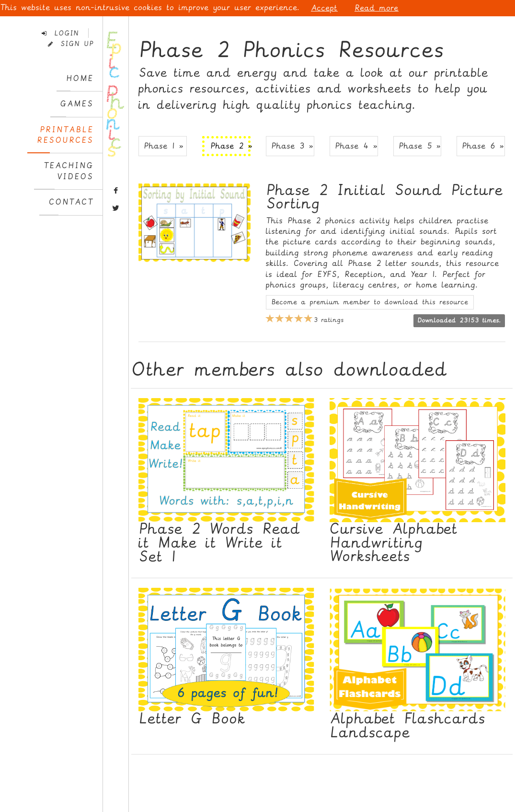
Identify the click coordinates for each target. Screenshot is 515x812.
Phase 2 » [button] (230, 146)
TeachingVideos (69, 171)
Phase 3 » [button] (292, 146)
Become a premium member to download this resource (370, 302)
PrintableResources (65, 135)
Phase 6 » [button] (483, 146)
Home (80, 78)
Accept (324, 8)
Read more (377, 8)
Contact (71, 202)
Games (77, 104)
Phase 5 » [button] (420, 146)
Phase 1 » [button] (164, 146)
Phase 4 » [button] (356, 146)
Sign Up (71, 44)
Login (60, 33)
